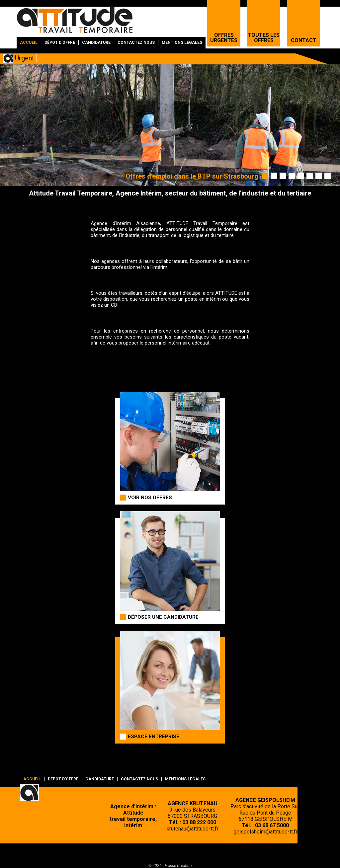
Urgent (25, 58)
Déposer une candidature (163, 617)
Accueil (29, 42)
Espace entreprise (154, 737)
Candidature (96, 42)
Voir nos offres (150, 498)
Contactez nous (136, 42)
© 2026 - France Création (170, 866)
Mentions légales (182, 42)
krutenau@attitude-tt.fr (193, 829)
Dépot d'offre (60, 42)
